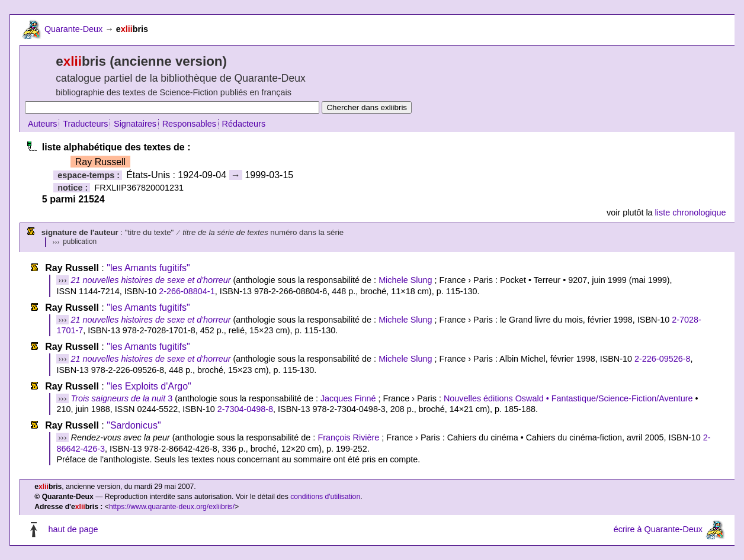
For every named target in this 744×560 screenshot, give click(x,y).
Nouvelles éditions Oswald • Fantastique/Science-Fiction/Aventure (568, 398)
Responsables (189, 124)
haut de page (73, 529)
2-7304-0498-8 (245, 409)
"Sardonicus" (134, 425)
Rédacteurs (244, 124)
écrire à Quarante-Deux (658, 529)
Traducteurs (85, 124)
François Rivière (348, 437)
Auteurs (43, 124)
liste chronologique (691, 213)
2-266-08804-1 (187, 291)
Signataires (135, 124)
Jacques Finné (348, 398)
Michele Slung (405, 280)
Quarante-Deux (73, 29)
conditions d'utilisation (325, 497)
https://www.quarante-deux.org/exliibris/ (172, 507)
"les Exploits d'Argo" (149, 386)
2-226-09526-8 (662, 359)
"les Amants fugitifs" (148, 268)
